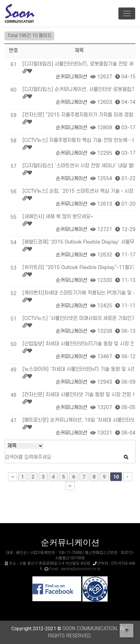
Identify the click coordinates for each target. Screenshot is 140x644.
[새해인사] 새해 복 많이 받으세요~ (58, 217)
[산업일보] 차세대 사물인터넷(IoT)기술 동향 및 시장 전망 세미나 (78, 344)
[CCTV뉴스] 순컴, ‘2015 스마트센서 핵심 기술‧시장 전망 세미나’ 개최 (78, 191)
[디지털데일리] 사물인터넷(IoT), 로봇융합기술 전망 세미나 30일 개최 (78, 64)
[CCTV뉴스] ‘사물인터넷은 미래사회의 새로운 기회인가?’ (78, 318)
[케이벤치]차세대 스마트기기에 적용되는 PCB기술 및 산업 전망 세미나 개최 (78, 293)
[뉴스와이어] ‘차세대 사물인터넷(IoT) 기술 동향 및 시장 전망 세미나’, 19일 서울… (78, 369)
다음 (128, 477)
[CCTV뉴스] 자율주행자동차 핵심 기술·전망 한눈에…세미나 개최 (78, 140)
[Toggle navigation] (127, 13)
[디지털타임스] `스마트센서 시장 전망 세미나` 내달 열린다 (78, 166)
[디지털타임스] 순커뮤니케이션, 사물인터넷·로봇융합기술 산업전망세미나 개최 (78, 89)
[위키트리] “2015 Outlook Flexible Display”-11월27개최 (78, 268)
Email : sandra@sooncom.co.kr (75, 569)
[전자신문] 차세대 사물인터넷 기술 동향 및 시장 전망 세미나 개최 (78, 395)
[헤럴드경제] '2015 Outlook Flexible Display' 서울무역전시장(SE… (78, 242)
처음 (13, 477)
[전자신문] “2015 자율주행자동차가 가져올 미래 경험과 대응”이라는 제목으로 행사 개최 (78, 115)
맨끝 (70, 486)
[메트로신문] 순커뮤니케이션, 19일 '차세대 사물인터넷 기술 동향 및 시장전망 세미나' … (78, 420)
